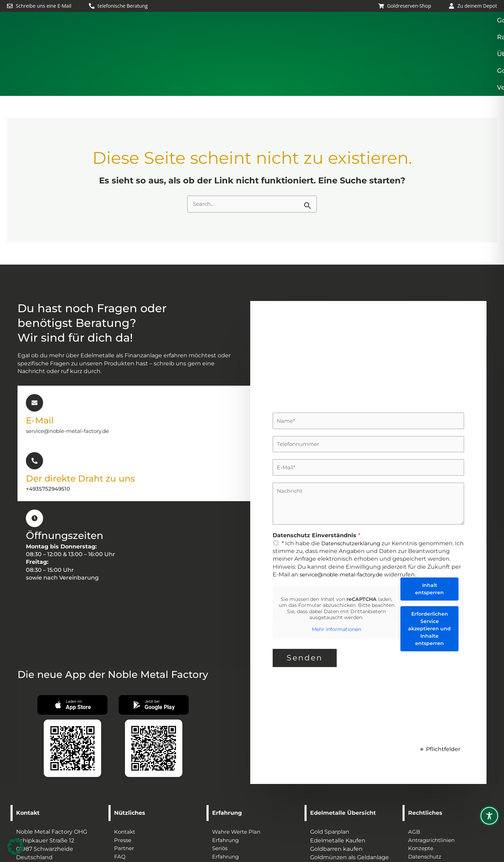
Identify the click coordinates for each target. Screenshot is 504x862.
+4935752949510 (49, 446)
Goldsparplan (259, 33)
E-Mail (41, 378)
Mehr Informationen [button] (337, 588)
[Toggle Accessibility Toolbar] (489, 816)
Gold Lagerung (407, 33)
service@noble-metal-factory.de (71, 389)
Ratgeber (312, 33)
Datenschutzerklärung (353, 502)
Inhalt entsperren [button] (429, 547)
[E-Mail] (34, 361)
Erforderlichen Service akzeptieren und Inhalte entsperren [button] (429, 587)
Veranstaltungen (471, 33)
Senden (305, 616)
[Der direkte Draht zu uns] (34, 418)
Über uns (355, 33)
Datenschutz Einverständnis (316, 494)
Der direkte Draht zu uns (87, 435)
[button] (259, 33)
